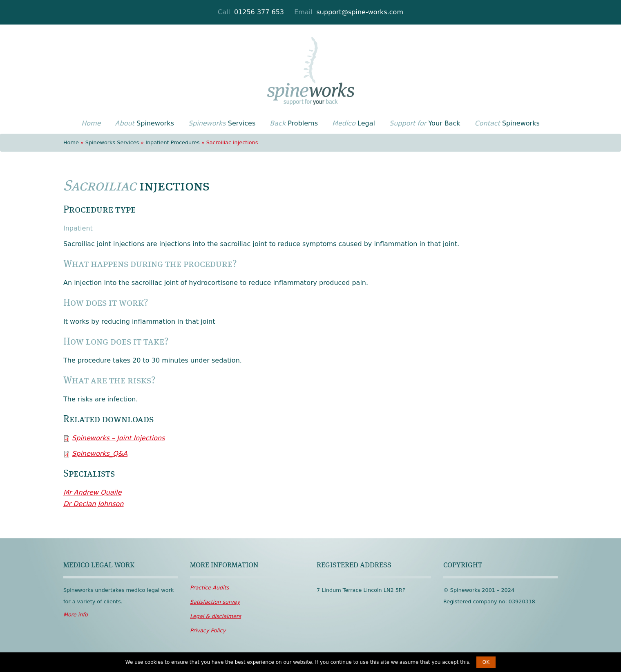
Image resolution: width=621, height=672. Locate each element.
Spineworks (145, 123)
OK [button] (486, 662)
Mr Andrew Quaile (92, 492)
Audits (209, 588)
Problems (294, 123)
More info (76, 615)
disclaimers (216, 616)
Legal (354, 123)
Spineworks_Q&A (100, 454)
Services (222, 123)
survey (215, 602)
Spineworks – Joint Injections (118, 438)
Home (71, 142)
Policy (208, 631)
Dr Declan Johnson (93, 504)
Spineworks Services (112, 142)
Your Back (425, 123)
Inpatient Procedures (172, 142)
